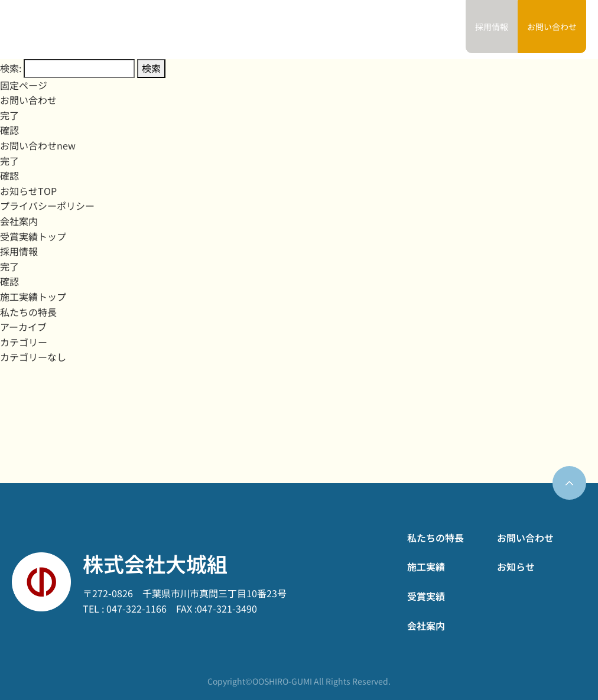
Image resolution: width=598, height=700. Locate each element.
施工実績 (302, 30)
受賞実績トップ (33, 236)
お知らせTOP (28, 191)
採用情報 (19, 251)
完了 (9, 115)
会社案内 (392, 30)
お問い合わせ (552, 27)
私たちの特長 (249, 30)
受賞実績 (347, 30)
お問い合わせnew (38, 145)
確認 (9, 130)
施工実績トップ (33, 297)
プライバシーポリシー (47, 206)
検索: (11, 68)
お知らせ (437, 30)
